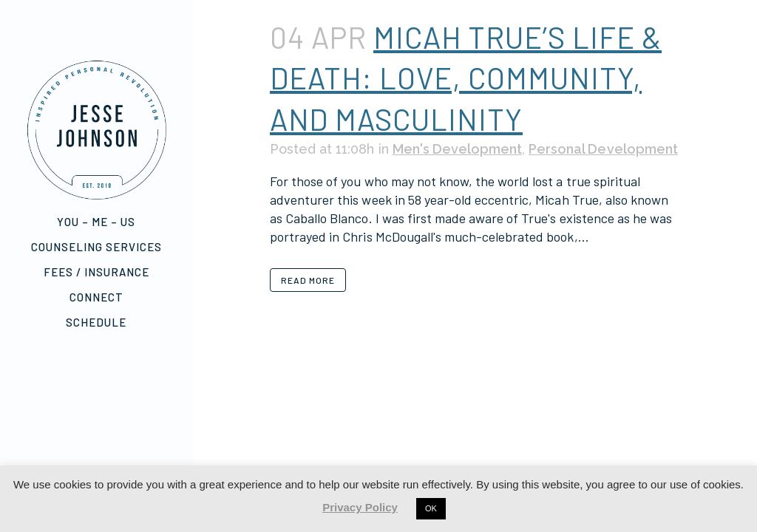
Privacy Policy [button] (360, 507)
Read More (308, 280)
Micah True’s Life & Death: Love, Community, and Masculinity (466, 78)
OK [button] (431, 508)
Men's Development (456, 149)
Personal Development (602, 149)
